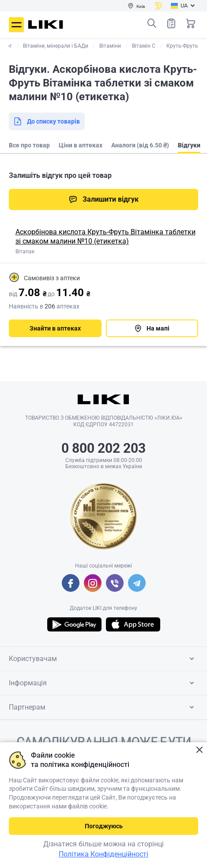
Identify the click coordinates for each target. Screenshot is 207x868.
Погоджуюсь (104, 826)
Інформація (103, 683)
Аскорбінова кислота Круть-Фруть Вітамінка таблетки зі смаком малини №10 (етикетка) (105, 237)
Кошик (191, 23)
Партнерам (103, 707)
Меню (16, 25)
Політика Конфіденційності (103, 854)
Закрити (199, 750)
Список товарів (171, 23)
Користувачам (103, 659)
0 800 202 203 (103, 448)
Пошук (152, 23)
